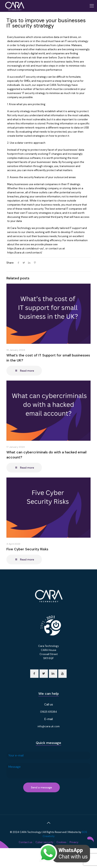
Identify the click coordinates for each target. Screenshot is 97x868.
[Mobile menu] (92, 6)
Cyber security (44, 842)
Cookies (61, 842)
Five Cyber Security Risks (27, 549)
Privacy (74, 842)
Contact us (26, 842)
